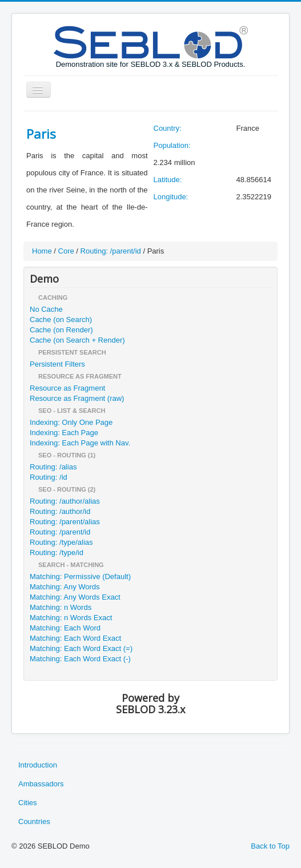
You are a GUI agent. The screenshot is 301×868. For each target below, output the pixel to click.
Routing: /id (49, 477)
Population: (172, 145)
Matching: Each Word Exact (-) (80, 659)
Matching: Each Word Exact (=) (81, 648)
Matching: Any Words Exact (75, 597)
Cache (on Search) (61, 320)
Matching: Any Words (65, 587)
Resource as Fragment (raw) (77, 398)
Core (66, 251)
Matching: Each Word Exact (75, 638)
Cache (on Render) (61, 330)
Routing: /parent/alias (65, 522)
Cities (28, 803)
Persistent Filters (57, 364)
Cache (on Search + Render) (77, 340)
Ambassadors (41, 784)
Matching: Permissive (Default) (80, 576)
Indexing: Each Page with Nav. (80, 443)
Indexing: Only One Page (71, 422)
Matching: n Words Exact (71, 618)
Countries (34, 821)
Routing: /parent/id (111, 251)
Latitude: (168, 180)
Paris (41, 134)
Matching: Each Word (65, 628)
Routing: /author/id (60, 511)
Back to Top (270, 846)
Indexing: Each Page (64, 433)
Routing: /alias (53, 467)
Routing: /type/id (57, 552)
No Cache (46, 309)
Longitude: (171, 197)
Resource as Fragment (67, 388)
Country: (168, 128)
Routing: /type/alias (61, 542)
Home (42, 251)
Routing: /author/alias (65, 501)
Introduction (38, 765)
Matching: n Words (61, 607)
